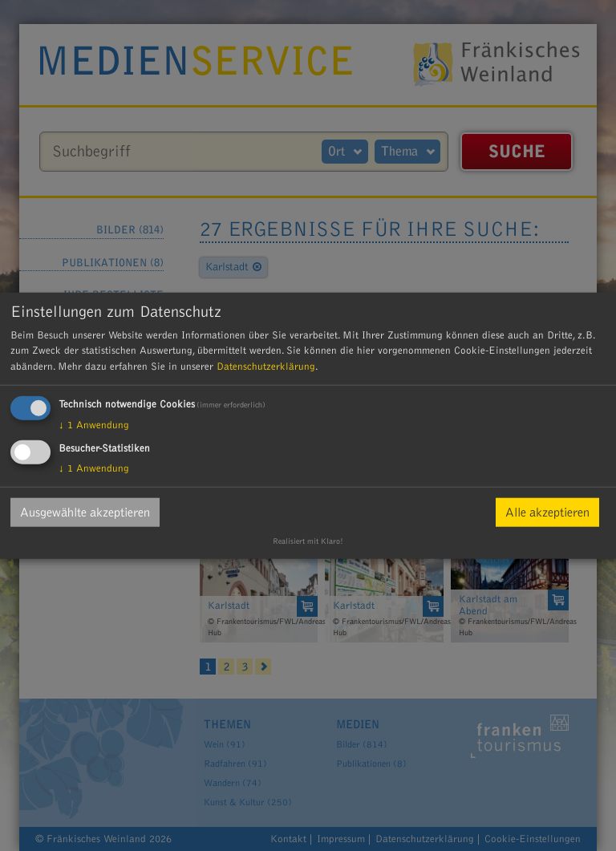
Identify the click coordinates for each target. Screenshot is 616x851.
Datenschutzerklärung (266, 366)
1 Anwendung (94, 425)
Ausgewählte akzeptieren (85, 513)
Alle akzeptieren (547, 513)
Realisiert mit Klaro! (308, 541)
